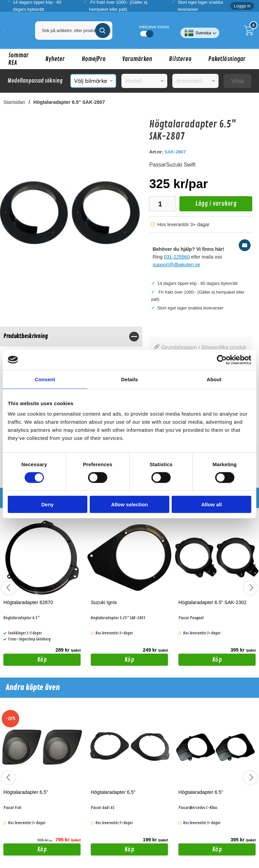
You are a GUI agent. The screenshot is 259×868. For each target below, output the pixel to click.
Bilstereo (180, 59)
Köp (25, 661)
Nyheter (55, 59)
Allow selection (129, 504)
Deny (47, 504)
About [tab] (214, 379)
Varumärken (137, 59)
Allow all (212, 504)
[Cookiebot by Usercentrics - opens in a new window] (222, 360)
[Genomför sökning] (103, 31)
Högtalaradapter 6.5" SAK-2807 (69, 102)
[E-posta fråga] (245, 245)
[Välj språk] (200, 30)
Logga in (242, 6)
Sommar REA (19, 59)
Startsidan (14, 102)
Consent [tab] (45, 379)
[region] (71, 337)
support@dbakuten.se (176, 265)
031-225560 (177, 257)
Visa (238, 81)
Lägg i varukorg (208, 205)
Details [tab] (129, 379)
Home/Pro (94, 59)
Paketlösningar (227, 59)
